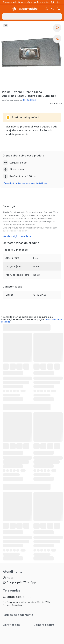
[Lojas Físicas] (56, 2)
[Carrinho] (59, 9)
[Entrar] (47, 9)
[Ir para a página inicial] (25, 9)
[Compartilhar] (57, 39)
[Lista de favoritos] (53, 9)
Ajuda (10, 578)
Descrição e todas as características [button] (25, 183)
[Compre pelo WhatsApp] (26, 2)
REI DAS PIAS (29, 100)
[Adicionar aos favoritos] (57, 28)
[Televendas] (42, 2)
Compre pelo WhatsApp (21, 582)
